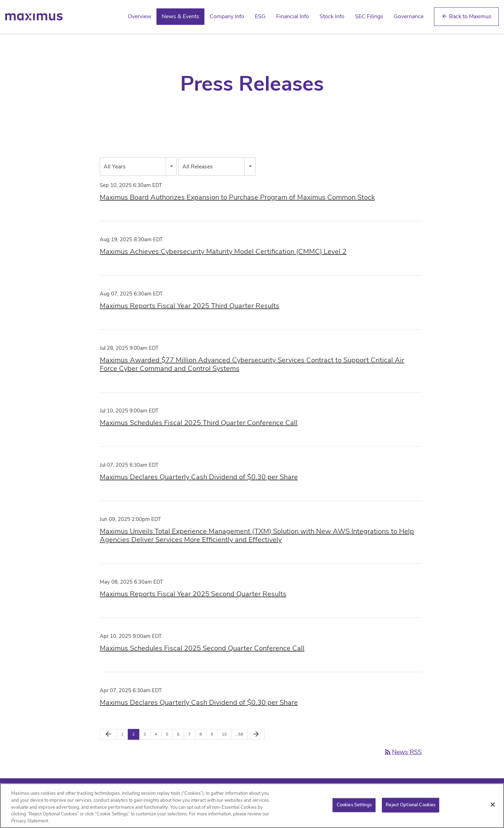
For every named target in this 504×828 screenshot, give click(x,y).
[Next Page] (256, 735)
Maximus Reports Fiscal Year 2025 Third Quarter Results (190, 306)
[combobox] (138, 166)
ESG (260, 16)
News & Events (180, 16)
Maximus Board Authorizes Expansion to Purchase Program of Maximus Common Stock (237, 197)
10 (224, 734)
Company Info (227, 16)
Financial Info (293, 16)
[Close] (493, 807)
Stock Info (332, 16)
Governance (409, 16)
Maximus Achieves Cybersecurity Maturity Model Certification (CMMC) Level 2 (223, 252)
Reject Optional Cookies (411, 807)
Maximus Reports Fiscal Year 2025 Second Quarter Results (193, 594)
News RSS (403, 752)
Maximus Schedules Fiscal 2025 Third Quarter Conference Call (199, 423)
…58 (239, 734)
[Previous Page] (108, 735)
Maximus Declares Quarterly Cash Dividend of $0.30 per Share (199, 477)
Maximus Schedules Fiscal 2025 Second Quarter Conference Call (202, 648)
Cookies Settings (354, 807)
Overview (139, 16)
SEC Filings (369, 16)
